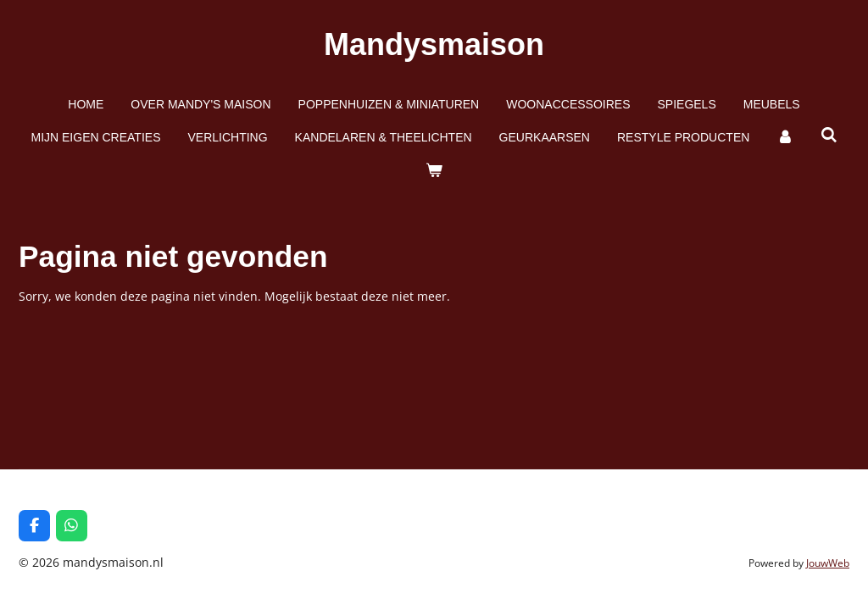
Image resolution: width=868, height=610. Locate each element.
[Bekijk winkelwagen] (434, 171)
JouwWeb (828, 563)
